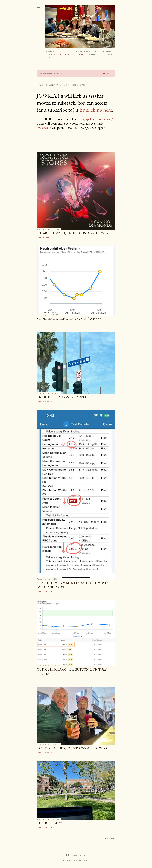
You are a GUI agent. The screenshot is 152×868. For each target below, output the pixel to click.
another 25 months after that (77, 54)
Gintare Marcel (83, 860)
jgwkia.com (44, 128)
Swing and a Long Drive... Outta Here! (70, 319)
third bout (71, 51)
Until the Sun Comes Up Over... (63, 397)
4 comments (48, 237)
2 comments (48, 753)
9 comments (48, 401)
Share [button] (39, 237)
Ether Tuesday (49, 823)
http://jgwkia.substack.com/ (95, 119)
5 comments (48, 591)
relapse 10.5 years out (53, 54)
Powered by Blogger (76, 855)
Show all (108, 74)
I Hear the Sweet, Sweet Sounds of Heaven (73, 233)
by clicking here (96, 110)
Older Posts (108, 838)
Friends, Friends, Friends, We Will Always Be (74, 748)
